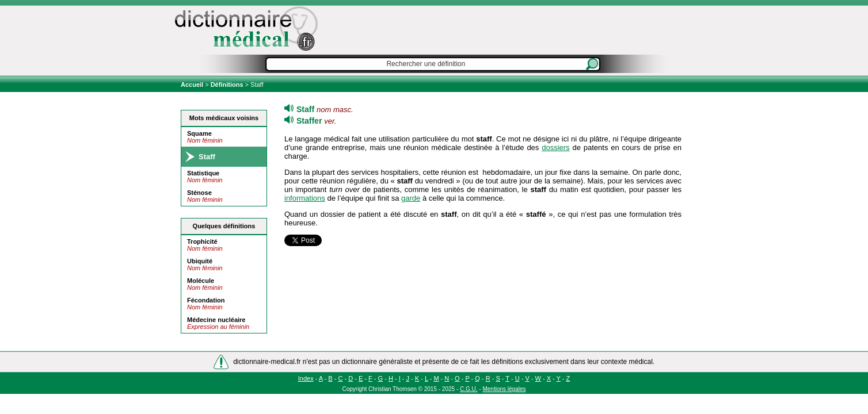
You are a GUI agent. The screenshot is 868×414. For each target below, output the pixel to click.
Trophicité (202, 241)
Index (306, 378)
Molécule (201, 281)
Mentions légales (504, 389)
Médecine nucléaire (216, 320)
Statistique (203, 173)
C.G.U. (469, 389)
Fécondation (206, 300)
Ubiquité (200, 261)
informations (305, 198)
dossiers (555, 147)
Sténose (199, 193)
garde (411, 198)
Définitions (227, 85)
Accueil (193, 85)
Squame (199, 133)
